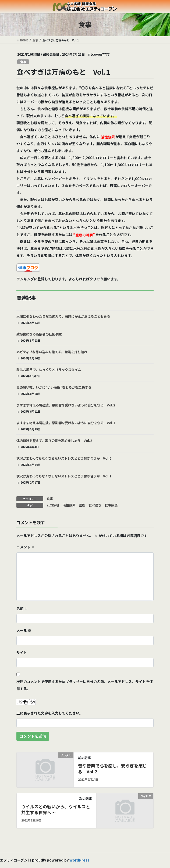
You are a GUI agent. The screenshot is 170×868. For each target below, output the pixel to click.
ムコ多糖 (53, 505)
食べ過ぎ (95, 505)
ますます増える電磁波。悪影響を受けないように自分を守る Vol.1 (66, 423)
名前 (22, 608)
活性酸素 (69, 505)
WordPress (79, 860)
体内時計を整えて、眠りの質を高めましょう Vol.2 (54, 441)
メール (24, 631)
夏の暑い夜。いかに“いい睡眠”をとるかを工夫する (54, 387)
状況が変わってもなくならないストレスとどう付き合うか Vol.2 (64, 458)
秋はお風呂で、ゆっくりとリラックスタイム (49, 370)
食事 (23, 62)
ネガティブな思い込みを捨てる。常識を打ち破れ (52, 352)
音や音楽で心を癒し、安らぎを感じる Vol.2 (112, 769)
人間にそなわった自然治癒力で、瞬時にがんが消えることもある (63, 316)
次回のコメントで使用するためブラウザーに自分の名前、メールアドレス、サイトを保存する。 (85, 685)
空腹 (82, 505)
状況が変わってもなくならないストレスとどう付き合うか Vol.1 (64, 476)
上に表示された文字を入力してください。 (50, 713)
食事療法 (111, 505)
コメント (26, 547)
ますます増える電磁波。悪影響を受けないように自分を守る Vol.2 (66, 405)
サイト (22, 653)
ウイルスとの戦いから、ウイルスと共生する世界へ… (56, 809)
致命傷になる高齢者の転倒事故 (39, 334)
